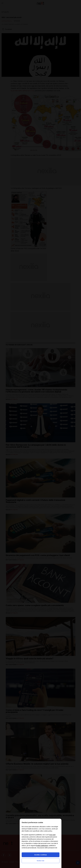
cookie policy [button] (48, 831)
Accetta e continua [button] (40, 855)
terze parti (52, 835)
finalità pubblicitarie (42, 846)
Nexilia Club (40, 861)
